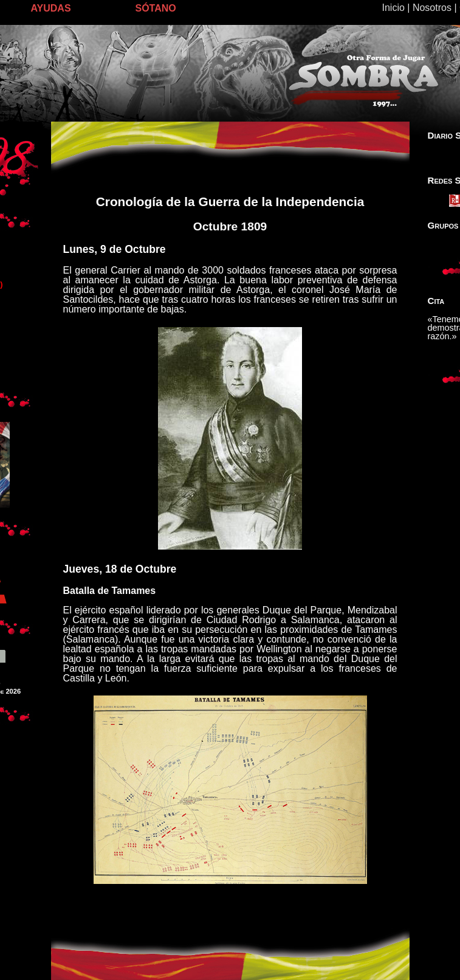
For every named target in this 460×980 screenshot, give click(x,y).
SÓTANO (156, 8)
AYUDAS (51, 8)
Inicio (393, 8)
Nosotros (432, 8)
